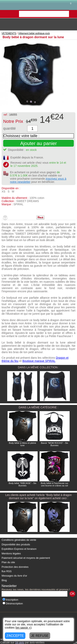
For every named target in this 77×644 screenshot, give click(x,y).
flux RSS (7, 571)
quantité (9, 128)
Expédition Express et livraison (19, 549)
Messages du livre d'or (14, 576)
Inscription (10, 600)
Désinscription (13, 603)
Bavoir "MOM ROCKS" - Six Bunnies (54, 444)
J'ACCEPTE (15, 636)
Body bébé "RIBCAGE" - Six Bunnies (22, 484)
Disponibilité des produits (16, 544)
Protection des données (15, 567)
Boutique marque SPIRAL (39, 361)
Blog (4, 580)
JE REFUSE (40, 636)
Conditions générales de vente (19, 540)
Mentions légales (11, 553)
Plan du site (8, 562)
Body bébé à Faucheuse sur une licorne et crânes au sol (55, 484)
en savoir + (23, 628)
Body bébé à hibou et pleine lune (22, 444)
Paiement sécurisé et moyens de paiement (26, 558)
